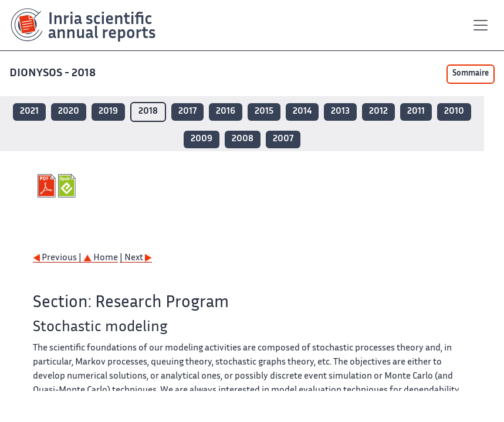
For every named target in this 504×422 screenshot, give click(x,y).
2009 (202, 139)
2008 (243, 139)
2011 (416, 112)
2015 (264, 112)
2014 (302, 112)
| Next (136, 258)
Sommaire (471, 74)
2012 (378, 112)
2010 (454, 112)
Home (101, 258)
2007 (283, 139)
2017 (187, 112)
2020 (69, 112)
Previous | (58, 258)
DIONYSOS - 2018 (54, 74)
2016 (226, 112)
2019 (108, 112)
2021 (29, 112)
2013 (340, 112)
